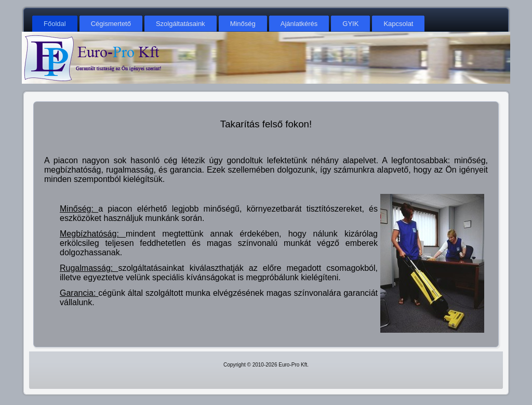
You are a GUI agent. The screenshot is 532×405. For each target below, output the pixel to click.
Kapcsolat (398, 24)
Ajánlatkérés (299, 24)
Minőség (243, 24)
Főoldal (55, 24)
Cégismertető (111, 24)
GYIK (350, 24)
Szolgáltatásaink (181, 24)
